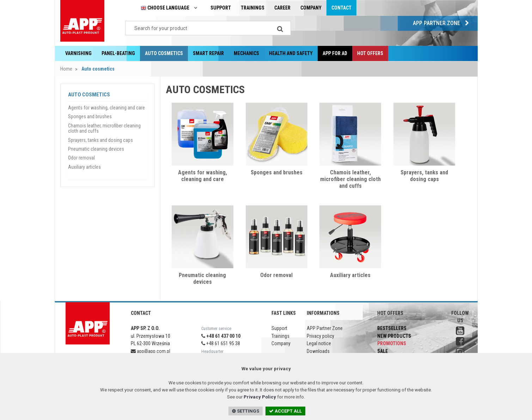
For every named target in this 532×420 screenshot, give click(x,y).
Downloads (318, 351)
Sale (383, 351)
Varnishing (78, 53)
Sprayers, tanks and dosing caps (424, 176)
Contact (341, 8)
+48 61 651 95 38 (221, 343)
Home (66, 69)
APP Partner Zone (443, 23)
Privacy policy (320, 336)
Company (311, 8)
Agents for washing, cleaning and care (203, 176)
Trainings (253, 8)
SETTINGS (246, 411)
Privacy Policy (260, 397)
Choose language (171, 8)
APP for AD (335, 53)
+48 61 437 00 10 (221, 336)
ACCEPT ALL (285, 411)
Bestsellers (392, 328)
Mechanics (246, 53)
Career (282, 8)
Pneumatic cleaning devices (202, 278)
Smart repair (208, 53)
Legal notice (319, 343)
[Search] (280, 28)
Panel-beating (118, 53)
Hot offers (370, 53)
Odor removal (276, 275)
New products (394, 336)
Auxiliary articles (350, 275)
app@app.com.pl (151, 351)
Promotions (392, 343)
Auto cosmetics (164, 53)
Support (221, 8)
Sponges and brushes (277, 172)
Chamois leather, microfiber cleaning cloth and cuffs (350, 179)
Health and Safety (291, 53)
